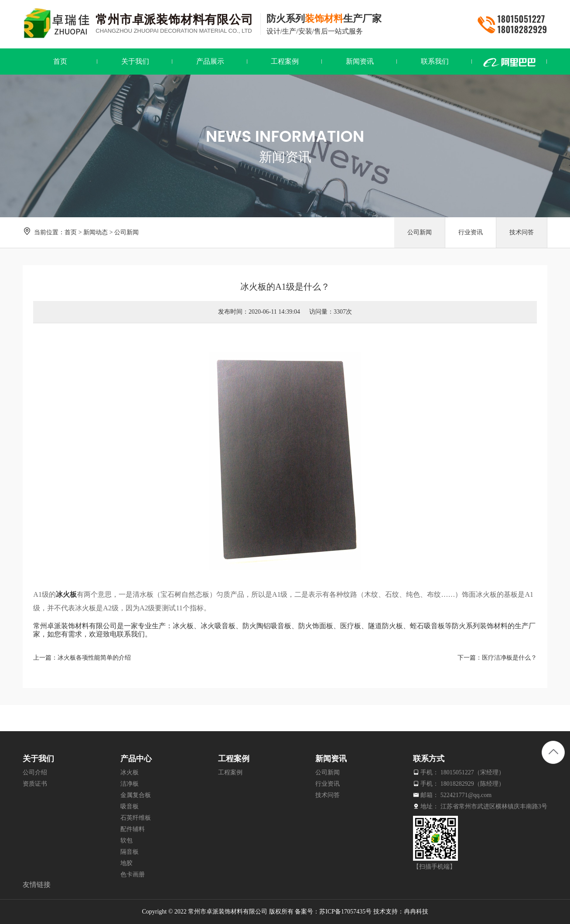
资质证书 (35, 784)
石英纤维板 (136, 818)
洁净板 (130, 784)
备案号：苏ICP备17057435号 (333, 912)
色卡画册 (133, 874)
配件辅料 (133, 829)
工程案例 (230, 772)
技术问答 (522, 232)
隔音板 (130, 852)
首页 (71, 232)
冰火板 (66, 594)
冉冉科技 (416, 912)
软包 (126, 840)
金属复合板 (136, 795)
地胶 (126, 863)
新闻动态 (96, 232)
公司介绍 (35, 772)
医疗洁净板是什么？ (509, 658)
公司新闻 (126, 232)
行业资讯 (471, 232)
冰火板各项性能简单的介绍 (94, 658)
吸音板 (130, 806)
